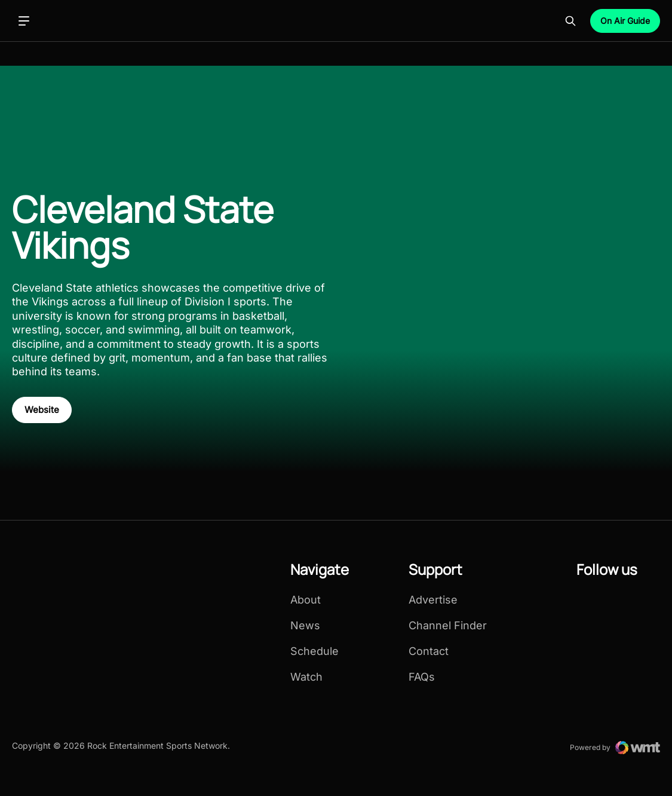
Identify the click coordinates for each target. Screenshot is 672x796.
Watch (306, 677)
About (306, 600)
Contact (429, 651)
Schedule (314, 651)
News (305, 626)
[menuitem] (320, 627)
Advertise (433, 600)
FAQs (422, 677)
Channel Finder (448, 626)
